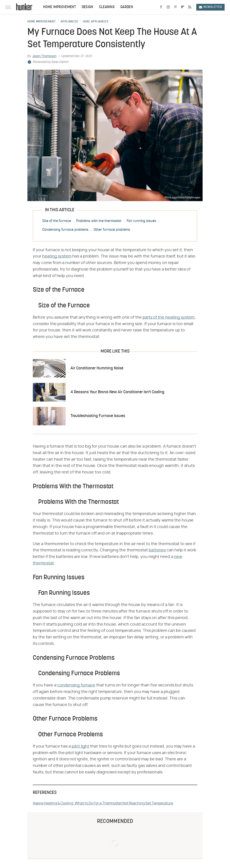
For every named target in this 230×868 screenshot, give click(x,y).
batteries (157, 550)
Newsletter (210, 7)
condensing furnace (76, 685)
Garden (127, 7)
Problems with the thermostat (99, 221)
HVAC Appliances (96, 22)
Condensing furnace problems (65, 230)
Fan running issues (141, 221)
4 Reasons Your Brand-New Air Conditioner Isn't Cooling (117, 392)
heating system (57, 256)
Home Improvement (60, 7)
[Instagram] (168, 7)
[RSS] (190, 7)
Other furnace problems (112, 230)
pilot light (80, 746)
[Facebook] (161, 7)
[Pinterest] (175, 7)
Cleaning (107, 7)
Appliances (69, 22)
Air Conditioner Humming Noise (97, 368)
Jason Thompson (44, 56)
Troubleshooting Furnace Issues (98, 416)
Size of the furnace (57, 221)
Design (87, 7)
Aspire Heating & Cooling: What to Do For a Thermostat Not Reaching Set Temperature (103, 803)
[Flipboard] (183, 7)
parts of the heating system (169, 317)
